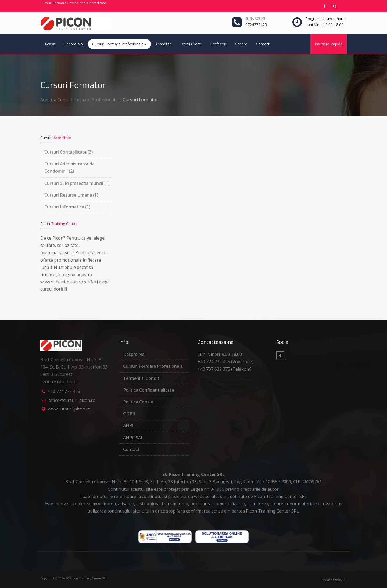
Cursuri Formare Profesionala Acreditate (73, 3)
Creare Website (334, 580)
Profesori (218, 44)
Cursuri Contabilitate (69, 152)
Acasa (50, 44)
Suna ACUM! (255, 19)
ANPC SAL (133, 438)
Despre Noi (74, 44)
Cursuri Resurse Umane (71, 195)
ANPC (129, 425)
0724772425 (256, 25)
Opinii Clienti (191, 44)
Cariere (241, 44)
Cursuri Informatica (67, 207)
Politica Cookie (138, 402)
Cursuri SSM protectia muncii (77, 183)
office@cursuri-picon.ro (72, 400)
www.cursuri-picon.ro (69, 409)
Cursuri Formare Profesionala (119, 44)
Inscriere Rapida (329, 44)
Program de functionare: (325, 19)
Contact (263, 44)
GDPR (129, 414)
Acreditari (164, 44)
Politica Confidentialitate (148, 390)
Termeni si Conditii (142, 378)
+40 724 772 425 (64, 391)
